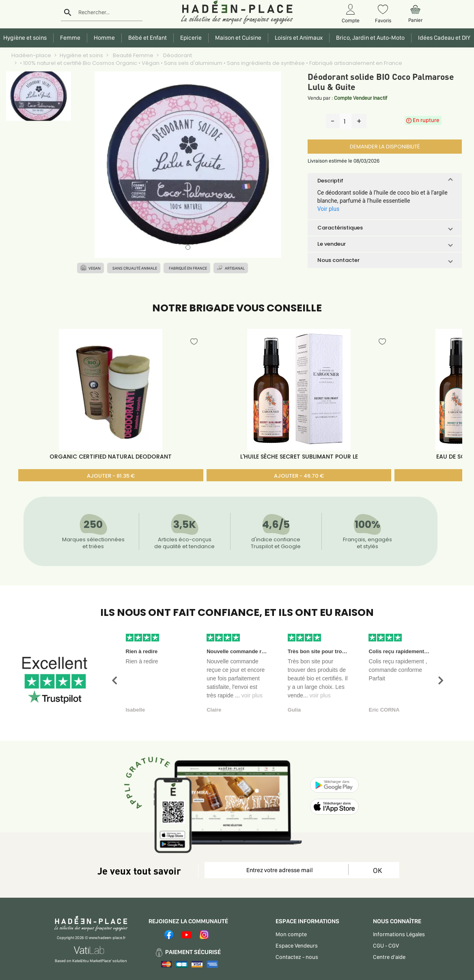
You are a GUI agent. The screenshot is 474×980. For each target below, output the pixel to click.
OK (377, 870)
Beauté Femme (133, 55)
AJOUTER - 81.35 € (111, 476)
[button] (385, 181)
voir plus (252, 695)
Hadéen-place (31, 55)
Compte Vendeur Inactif (361, 98)
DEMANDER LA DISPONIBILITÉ (385, 147)
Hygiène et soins (81, 55)
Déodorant (177, 55)
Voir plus (328, 209)
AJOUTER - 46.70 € (299, 476)
